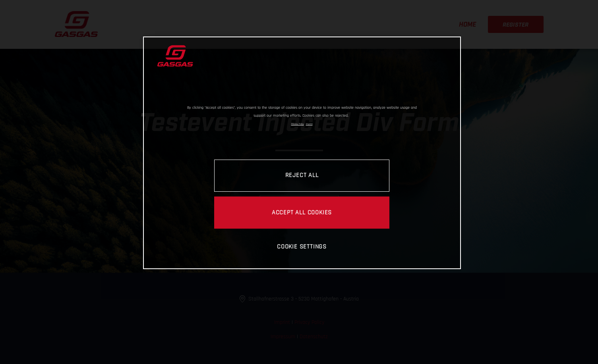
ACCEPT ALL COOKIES (302, 212)
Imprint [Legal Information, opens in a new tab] (309, 124)
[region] (302, 153)
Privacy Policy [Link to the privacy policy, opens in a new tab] (298, 124)
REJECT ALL (302, 175)
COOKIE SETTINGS (302, 247)
